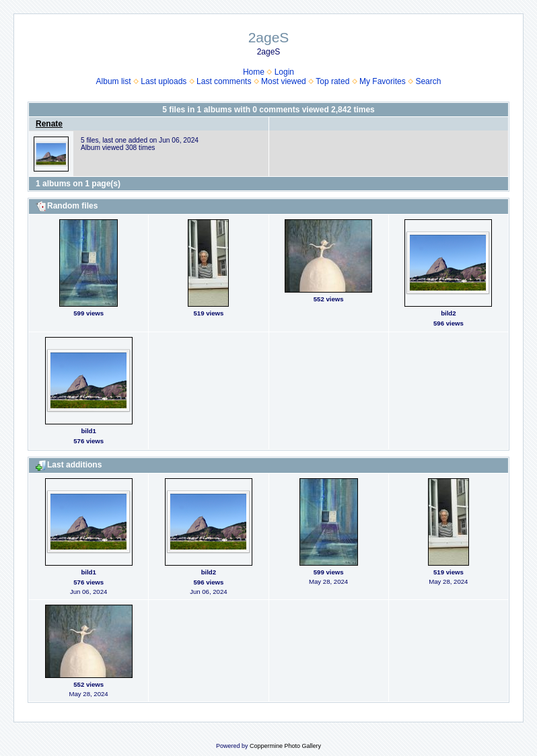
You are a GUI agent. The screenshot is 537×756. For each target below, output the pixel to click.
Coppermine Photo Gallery (285, 746)
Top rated (332, 81)
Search (428, 81)
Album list (114, 81)
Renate (49, 124)
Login (284, 72)
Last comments (224, 81)
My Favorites (383, 81)
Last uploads (164, 81)
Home (254, 72)
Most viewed (284, 81)
